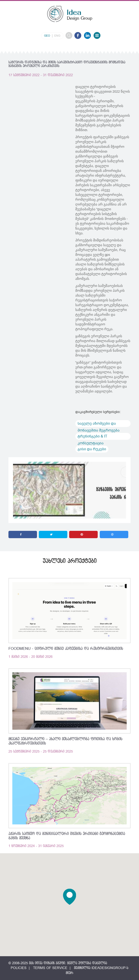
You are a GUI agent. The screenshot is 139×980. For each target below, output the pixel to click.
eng (57, 36)
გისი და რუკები (92, 449)
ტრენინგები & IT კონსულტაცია (92, 437)
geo (47, 36)
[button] (69, 897)
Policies (19, 968)
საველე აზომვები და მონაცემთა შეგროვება (99, 424)
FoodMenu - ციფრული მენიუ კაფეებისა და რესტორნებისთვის (66, 649)
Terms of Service (50, 968)
